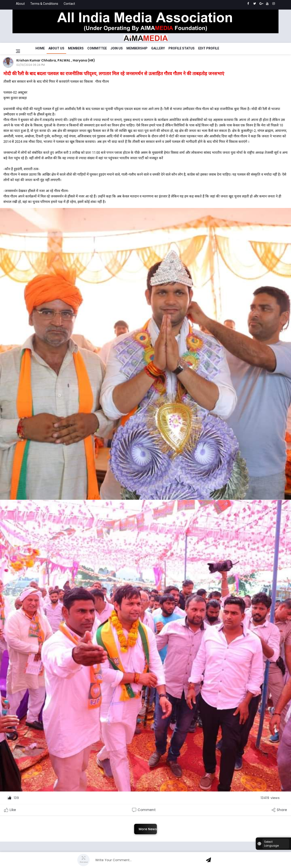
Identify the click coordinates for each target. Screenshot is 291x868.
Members (76, 48)
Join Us (117, 48)
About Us (56, 48)
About (20, 4)
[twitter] (255, 4)
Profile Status (182, 48)
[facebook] (248, 4)
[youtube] (267, 4)
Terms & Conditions (44, 4)
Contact (69, 4)
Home (40, 48)
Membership (137, 48)
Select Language (271, 844)
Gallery (158, 48)
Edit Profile (209, 48)
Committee (97, 48)
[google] (261, 4)
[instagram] (274, 4)
